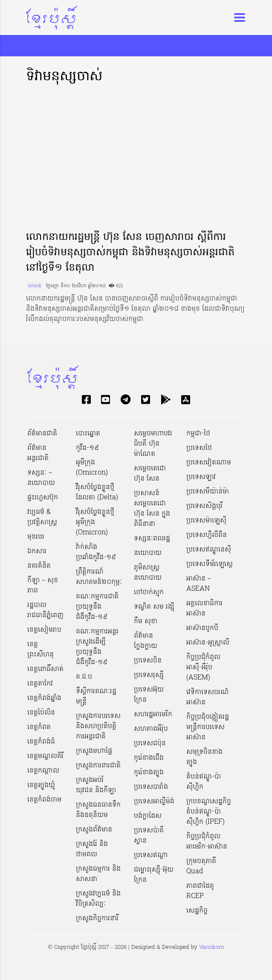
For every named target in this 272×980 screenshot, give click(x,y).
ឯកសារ (35, 286)
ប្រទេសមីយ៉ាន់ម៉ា (208, 492)
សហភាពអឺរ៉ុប (151, 729)
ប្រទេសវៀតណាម (209, 463)
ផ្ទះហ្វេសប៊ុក (43, 498)
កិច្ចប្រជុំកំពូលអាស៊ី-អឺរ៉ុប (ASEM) (203, 668)
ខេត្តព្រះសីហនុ (41, 650)
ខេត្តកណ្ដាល (43, 771)
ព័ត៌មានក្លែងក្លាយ (146, 641)
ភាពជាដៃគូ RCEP (200, 891)
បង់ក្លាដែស (148, 816)
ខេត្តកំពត (39, 727)
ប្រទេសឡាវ (201, 477)
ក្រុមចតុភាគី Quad (201, 866)
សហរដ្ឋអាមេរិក (153, 715)
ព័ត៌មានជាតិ (42, 434)
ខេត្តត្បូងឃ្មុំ (41, 785)
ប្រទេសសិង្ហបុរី (204, 506)
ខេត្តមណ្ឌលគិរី (45, 756)
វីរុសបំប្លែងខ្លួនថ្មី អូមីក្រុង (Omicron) (95, 522)
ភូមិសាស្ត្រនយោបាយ (148, 573)
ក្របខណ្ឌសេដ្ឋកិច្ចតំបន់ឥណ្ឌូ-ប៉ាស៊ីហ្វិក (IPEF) (209, 812)
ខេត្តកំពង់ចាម (44, 800)
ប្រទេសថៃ (199, 448)
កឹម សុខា (146, 621)
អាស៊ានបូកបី (202, 628)
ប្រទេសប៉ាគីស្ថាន (149, 836)
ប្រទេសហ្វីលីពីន (207, 535)
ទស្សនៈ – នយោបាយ (41, 478)
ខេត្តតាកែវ (40, 684)
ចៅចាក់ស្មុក (149, 592)
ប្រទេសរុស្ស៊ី (149, 675)
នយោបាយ (148, 553)
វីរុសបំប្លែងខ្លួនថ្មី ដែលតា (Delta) (97, 493)
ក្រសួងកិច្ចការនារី (97, 919)
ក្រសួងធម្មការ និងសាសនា (98, 874)
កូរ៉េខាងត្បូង (149, 773)
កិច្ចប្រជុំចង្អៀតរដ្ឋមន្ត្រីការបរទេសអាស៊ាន (208, 727)
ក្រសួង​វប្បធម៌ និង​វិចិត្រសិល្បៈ (98, 899)
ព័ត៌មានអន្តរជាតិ (38, 453)
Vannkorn (212, 947)
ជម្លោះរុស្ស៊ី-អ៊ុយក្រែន (154, 875)
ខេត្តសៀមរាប (44, 630)
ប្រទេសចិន (148, 661)
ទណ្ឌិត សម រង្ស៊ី (154, 607)
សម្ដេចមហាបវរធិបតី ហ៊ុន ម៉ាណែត (153, 444)
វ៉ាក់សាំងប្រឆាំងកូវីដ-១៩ (96, 552)
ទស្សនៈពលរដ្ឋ (152, 539)
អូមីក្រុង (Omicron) (92, 468)
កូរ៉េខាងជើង (149, 758)
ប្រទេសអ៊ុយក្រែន (149, 695)
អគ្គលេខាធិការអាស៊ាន (204, 609)
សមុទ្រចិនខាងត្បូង (204, 757)
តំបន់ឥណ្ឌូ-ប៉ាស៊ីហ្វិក (204, 782)
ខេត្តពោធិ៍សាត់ (45, 669)
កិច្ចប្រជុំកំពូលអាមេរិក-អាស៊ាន (207, 842)
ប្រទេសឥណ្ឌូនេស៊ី (209, 550)
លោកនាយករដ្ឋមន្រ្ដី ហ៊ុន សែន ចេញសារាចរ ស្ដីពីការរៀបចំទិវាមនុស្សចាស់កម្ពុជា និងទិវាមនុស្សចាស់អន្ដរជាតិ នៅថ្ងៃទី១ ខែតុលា (130, 253)
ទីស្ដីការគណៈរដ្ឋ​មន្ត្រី (96, 697)
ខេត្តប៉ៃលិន (41, 713)
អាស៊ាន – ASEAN (199, 584)
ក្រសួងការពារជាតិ (98, 766)
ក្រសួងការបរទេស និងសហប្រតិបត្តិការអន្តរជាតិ (98, 726)
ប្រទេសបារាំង (151, 787)
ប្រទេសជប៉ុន (150, 744)
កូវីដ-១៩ (87, 448)
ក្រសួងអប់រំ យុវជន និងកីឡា (96, 785)
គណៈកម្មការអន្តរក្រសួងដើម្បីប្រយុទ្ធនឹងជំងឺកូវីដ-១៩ (97, 647)
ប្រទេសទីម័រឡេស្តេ (210, 564)
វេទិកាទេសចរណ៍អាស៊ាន (208, 697)
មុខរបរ (36, 537)
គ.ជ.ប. (85, 677)
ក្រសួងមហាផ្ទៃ (94, 751)
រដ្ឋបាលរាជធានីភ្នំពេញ (45, 610)
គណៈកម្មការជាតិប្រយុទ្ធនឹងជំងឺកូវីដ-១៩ (97, 607)
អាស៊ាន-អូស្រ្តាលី (208, 643)
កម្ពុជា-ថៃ (198, 434)
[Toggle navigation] (237, 17)
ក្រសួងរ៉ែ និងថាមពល (92, 849)
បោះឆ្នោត (88, 434)
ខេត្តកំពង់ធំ (41, 742)
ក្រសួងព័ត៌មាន (94, 830)
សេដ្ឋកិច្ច (197, 911)
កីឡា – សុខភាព (43, 586)
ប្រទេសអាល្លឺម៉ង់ (154, 802)
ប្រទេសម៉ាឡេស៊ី (206, 521)
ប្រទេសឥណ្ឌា (151, 855)
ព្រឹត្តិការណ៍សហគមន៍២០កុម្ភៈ (99, 577)
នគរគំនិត (39, 566)
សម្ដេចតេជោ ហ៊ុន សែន (150, 474)
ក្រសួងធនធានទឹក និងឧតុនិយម (98, 810)
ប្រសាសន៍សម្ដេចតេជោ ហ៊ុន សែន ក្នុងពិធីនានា (152, 509)
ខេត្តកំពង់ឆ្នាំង (44, 698)
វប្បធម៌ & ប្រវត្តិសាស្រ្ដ (42, 517)
